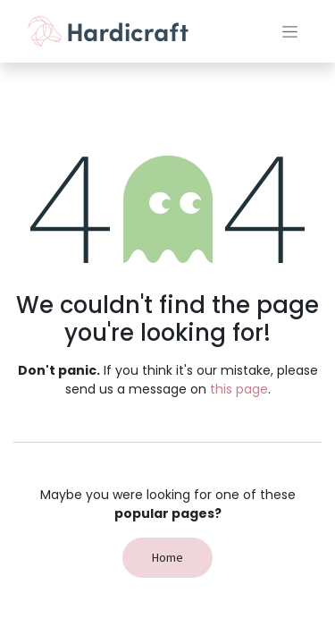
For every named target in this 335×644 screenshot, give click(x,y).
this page (239, 389)
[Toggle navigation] (290, 31)
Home (167, 557)
